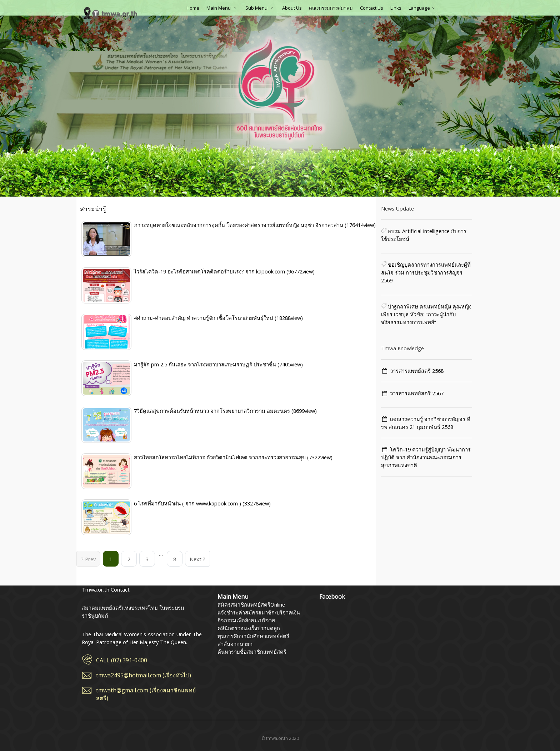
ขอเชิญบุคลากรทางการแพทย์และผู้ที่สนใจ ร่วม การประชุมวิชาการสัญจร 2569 (426, 272)
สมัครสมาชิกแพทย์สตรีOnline (251, 604)
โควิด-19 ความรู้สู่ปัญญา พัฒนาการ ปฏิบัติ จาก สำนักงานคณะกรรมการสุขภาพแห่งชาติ (426, 457)
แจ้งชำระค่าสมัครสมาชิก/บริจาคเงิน (259, 612)
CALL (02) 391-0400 (122, 660)
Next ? (197, 559)
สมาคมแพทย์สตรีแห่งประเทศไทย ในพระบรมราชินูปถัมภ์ (110, 13)
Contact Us (372, 8)
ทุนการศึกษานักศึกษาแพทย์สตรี (253, 636)
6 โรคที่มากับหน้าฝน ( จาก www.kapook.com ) (188, 503)
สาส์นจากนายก (235, 644)
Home (193, 8)
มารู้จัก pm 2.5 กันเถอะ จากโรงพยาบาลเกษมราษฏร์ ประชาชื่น (206, 364)
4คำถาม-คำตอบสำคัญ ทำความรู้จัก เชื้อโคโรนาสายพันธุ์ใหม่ (204, 318)
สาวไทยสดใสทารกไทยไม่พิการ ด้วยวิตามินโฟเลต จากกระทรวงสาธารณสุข (221, 457)
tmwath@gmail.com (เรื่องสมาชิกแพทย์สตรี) (146, 694)
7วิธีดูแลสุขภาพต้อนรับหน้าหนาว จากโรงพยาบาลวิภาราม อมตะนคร (213, 411)
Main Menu (222, 8)
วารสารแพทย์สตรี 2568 (417, 371)
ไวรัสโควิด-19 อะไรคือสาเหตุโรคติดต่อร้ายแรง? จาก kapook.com (210, 271)
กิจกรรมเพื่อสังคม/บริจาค (246, 620)
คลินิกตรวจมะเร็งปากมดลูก (249, 628)
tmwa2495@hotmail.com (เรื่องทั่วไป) (144, 675)
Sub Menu (260, 8)
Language (422, 8)
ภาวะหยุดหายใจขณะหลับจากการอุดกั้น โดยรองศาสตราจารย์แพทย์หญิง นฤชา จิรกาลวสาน (239, 225)
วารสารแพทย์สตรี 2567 (417, 393)
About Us (292, 8)
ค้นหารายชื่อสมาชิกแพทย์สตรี (252, 652)
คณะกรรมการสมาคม (331, 8)
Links (396, 8)
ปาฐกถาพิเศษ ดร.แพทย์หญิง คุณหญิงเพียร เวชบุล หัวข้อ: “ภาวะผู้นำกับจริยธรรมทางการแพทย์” (426, 314)
